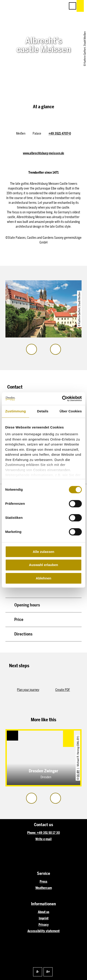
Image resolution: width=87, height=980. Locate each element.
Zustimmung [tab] (16, 411)
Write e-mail (43, 839)
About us (44, 912)
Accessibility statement (43, 931)
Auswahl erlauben (43, 565)
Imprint (44, 918)
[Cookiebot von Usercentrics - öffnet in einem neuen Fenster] (62, 399)
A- (38, 972)
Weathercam (44, 888)
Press (43, 882)
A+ (48, 972)
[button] (42, 6)
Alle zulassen (43, 552)
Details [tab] (43, 411)
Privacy (44, 925)
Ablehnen (43, 578)
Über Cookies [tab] (71, 411)
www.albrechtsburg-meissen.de (43, 153)
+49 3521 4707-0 (60, 134)
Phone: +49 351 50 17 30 (43, 833)
